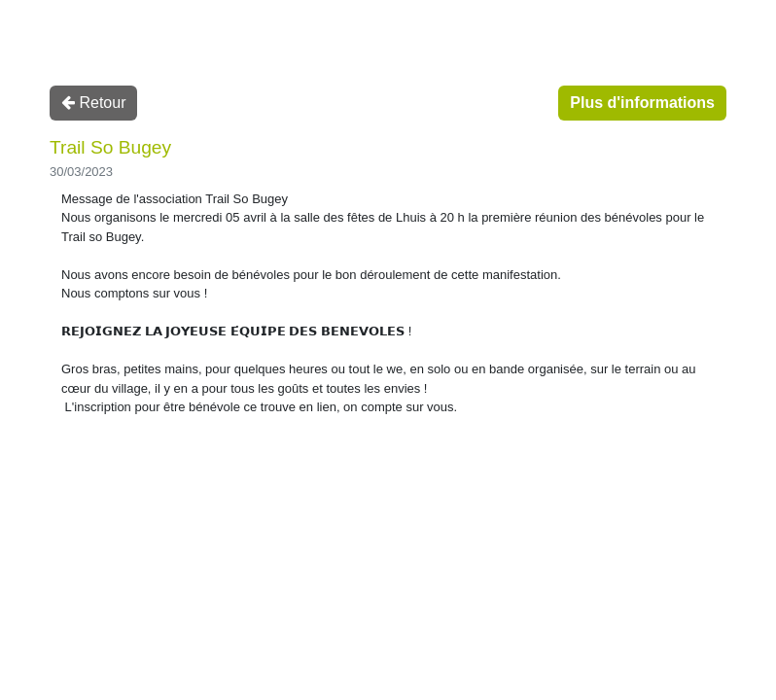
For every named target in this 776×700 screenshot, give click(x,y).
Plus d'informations (642, 103)
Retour (93, 103)
